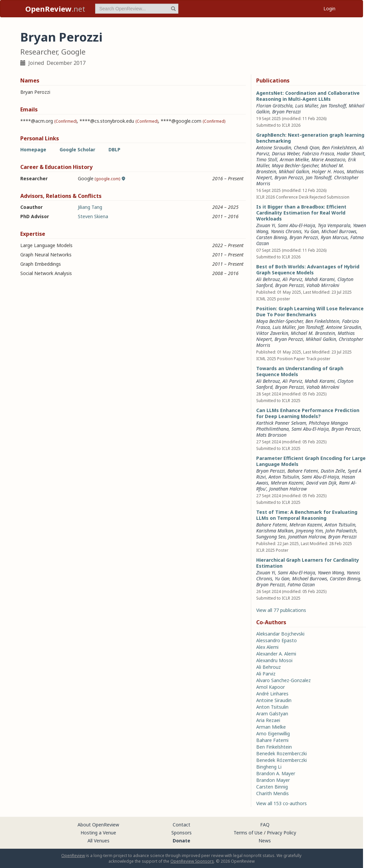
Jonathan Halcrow (288, 489)
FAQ (265, 825)
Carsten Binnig (272, 237)
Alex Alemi (267, 647)
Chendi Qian (307, 147)
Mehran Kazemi (287, 483)
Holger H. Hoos (328, 171)
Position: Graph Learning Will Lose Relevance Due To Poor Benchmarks (310, 311)
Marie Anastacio (328, 159)
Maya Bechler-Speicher (295, 165)
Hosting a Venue (98, 833)
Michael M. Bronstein (313, 333)
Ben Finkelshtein (339, 147)
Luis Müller (306, 106)
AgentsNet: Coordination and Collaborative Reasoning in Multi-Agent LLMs (308, 96)
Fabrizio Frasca (318, 153)
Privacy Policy (281, 833)
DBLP (114, 149)
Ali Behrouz (268, 279)
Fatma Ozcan (301, 584)
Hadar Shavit (351, 153)
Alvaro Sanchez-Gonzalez (283, 680)
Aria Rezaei (268, 720)
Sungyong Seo (271, 537)
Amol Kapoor (271, 687)
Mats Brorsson (271, 435)
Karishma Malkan (275, 531)
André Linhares (272, 694)
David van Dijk (321, 483)
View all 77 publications (281, 610)
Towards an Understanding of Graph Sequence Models (300, 371)
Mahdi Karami (320, 279)
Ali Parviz (292, 279)
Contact (182, 825)
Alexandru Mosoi (274, 660)
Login (329, 8)
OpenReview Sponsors (192, 861)
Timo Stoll (267, 159)
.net (55, 9)
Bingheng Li (269, 767)
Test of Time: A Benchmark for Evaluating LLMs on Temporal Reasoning (307, 515)
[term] (137, 9)
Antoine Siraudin (274, 147)
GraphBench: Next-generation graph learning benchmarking (310, 138)
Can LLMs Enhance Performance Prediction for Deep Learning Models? (308, 413)
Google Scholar (77, 149)
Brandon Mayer (273, 780)
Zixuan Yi (266, 225)
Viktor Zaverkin (272, 333)
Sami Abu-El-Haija (296, 225)
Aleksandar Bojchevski (280, 634)
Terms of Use (248, 833)
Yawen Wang (331, 573)
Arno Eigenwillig (273, 733)
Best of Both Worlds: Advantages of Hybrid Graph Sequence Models (308, 270)
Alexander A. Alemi (276, 654)
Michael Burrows (339, 231)
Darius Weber (286, 153)
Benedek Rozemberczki (281, 753)
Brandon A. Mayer (276, 773)
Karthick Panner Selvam (281, 423)
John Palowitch (341, 531)
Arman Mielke (294, 159)
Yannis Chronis (286, 231)
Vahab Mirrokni (323, 285)
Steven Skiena (93, 216)
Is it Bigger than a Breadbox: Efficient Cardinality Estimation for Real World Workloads (301, 213)
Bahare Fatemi (303, 471)
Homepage (33, 149)
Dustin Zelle (333, 471)
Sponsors (182, 833)
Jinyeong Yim (309, 531)
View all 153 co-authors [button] (281, 803)
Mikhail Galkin (294, 171)
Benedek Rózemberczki (281, 760)
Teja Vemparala (334, 225)
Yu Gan (311, 231)
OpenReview (73, 856)
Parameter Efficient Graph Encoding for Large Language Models (311, 461)
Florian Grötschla (274, 106)
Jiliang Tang (90, 207)
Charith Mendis (273, 793)
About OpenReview (98, 825)
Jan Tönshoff (333, 106)
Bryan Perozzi (286, 112)
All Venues (98, 841)
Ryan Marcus (334, 237)
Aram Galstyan (272, 714)
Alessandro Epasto (276, 640)
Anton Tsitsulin (284, 477)
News (265, 841)
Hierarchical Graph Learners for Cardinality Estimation (308, 563)
